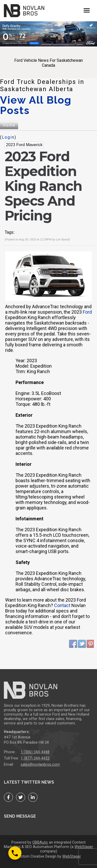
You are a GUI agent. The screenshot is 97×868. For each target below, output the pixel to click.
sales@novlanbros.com (40, 765)
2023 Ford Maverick (24, 145)
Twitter (82, 644)
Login (8, 137)
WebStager (84, 847)
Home (9, 125)
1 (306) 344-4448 (35, 752)
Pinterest (91, 644)
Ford (87, 312)
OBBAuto (40, 842)
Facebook (73, 644)
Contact (62, 605)
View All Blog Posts (36, 105)
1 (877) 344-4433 (35, 758)
